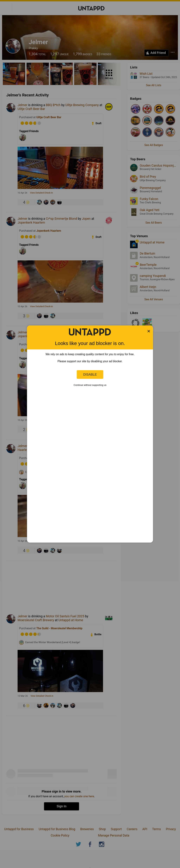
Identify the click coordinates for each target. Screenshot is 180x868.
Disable (90, 374)
